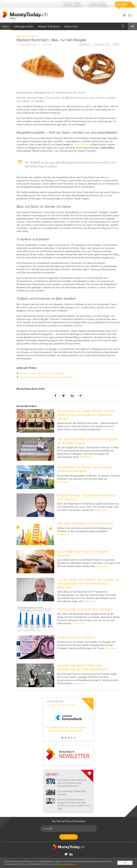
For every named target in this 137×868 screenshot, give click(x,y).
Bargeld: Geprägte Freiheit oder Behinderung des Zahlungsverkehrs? (83, 667)
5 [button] (75, 738)
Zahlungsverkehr (24, 26)
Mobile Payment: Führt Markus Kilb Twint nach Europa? (86, 497)
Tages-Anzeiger (82, 144)
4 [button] (72, 738)
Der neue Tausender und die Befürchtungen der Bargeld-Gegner (88, 441)
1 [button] (62, 738)
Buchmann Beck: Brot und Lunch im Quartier (42, 373)
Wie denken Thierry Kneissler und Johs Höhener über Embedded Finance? (72, 783)
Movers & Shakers (49, 26)
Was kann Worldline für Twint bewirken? (85, 523)
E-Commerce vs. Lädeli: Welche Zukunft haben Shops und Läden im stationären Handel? (86, 415)
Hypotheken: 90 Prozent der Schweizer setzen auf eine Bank (85, 469)
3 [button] (68, 738)
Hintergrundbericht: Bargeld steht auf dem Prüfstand (46, 377)
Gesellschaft (85, 44)
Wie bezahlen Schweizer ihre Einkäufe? (85, 609)
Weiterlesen (108, 429)
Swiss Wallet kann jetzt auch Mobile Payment (82, 553)
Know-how (71, 26)
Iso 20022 (122, 5)
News (6, 26)
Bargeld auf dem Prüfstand (76, 637)
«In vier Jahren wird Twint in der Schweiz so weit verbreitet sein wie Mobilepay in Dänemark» (88, 583)
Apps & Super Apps (102, 44)
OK (125, 863)
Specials (96, 5)
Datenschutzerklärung (67, 864)
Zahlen (116, 44)
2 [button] (65, 738)
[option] (68, 716)
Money (68, 5)
